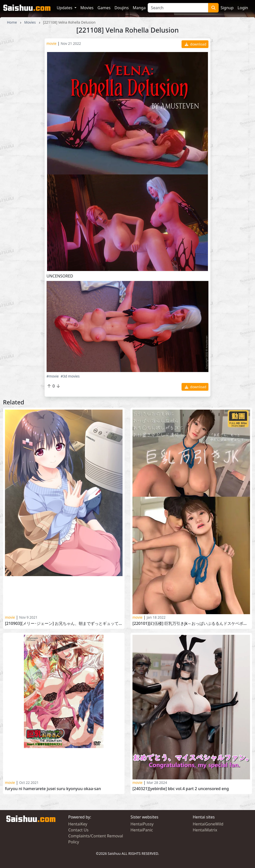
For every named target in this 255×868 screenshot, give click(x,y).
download (196, 44)
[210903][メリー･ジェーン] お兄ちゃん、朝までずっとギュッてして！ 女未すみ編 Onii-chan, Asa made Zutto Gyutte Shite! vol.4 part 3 (64, 624)
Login (243, 8)
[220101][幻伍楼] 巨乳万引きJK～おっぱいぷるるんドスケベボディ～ (191, 624)
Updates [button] (65, 8)
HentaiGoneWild (208, 824)
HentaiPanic (142, 830)
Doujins (122, 8)
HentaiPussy (142, 824)
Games (104, 8)
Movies (87, 8)
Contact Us (78, 830)
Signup (227, 8)
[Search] (178, 8)
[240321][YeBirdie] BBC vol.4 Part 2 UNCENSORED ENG (181, 789)
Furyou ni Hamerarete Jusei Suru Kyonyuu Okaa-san (53, 789)
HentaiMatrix (205, 830)
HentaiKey (78, 824)
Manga (139, 8)
